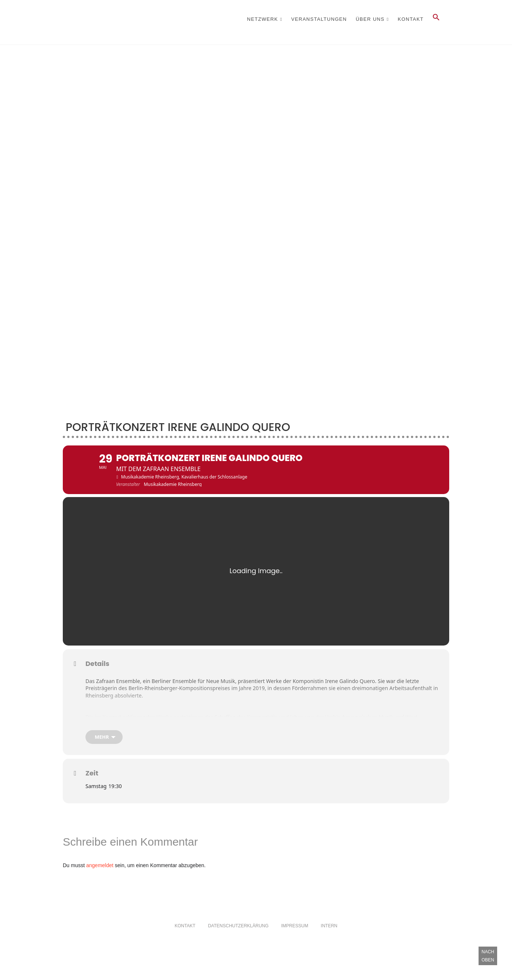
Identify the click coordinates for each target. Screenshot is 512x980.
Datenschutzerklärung (238, 944)
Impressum (295, 944)
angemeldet (100, 883)
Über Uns (370, 19)
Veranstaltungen (319, 19)
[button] (436, 19)
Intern (329, 944)
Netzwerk (263, 19)
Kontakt (411, 19)
